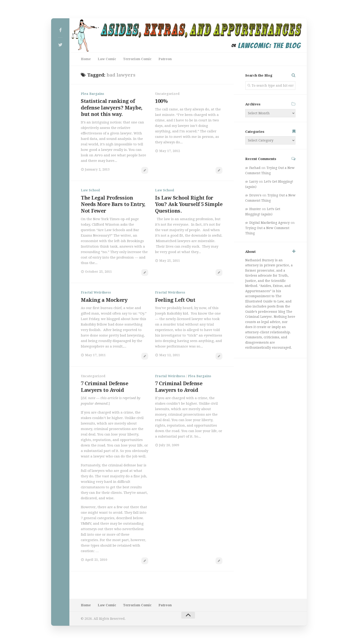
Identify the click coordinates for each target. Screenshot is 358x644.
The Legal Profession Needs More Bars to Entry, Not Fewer (113, 204)
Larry (254, 182)
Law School (90, 190)
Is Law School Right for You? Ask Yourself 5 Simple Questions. (189, 204)
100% (161, 101)
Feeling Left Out (175, 300)
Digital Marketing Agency (270, 223)
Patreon (165, 59)
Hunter (255, 209)
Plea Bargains (92, 94)
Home (86, 59)
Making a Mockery (104, 300)
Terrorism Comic (137, 59)
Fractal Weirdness (96, 292)
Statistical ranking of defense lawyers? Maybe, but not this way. (112, 108)
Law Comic (107, 59)
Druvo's (255, 195)
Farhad (255, 168)
